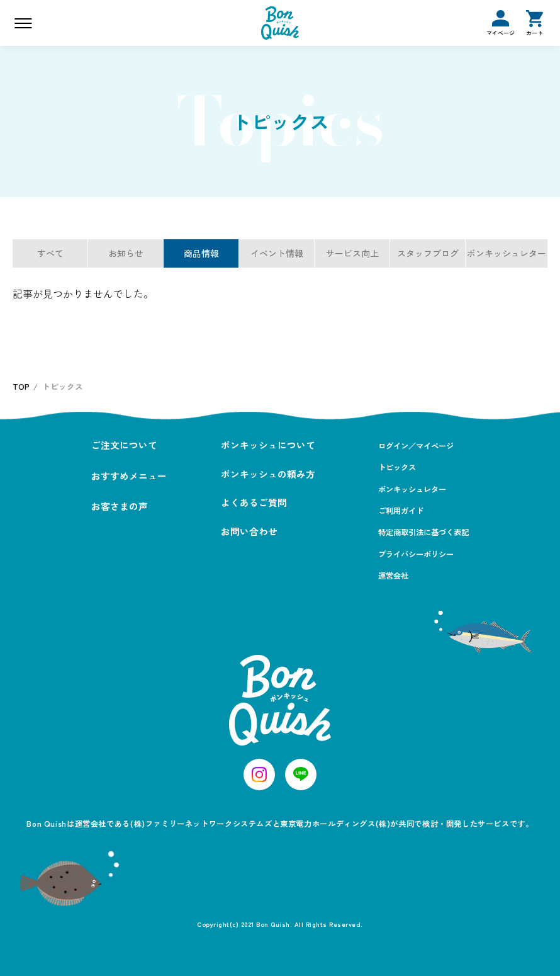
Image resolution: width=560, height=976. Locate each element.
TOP (21, 387)
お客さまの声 (120, 506)
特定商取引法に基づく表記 (423, 532)
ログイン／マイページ (416, 446)
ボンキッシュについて (268, 445)
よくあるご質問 (254, 502)
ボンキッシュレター (412, 489)
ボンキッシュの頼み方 (268, 474)
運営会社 (393, 576)
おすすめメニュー (129, 476)
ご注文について (124, 445)
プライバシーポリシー (416, 554)
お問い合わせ (249, 531)
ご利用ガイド (401, 511)
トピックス (397, 467)
